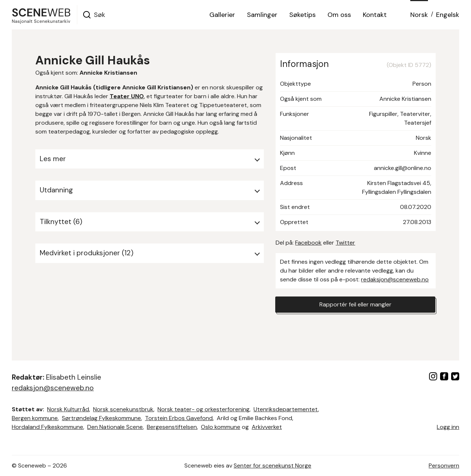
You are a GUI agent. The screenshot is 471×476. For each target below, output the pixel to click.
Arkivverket (267, 427)
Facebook (308, 243)
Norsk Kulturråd (68, 409)
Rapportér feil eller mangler (355, 304)
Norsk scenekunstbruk (123, 409)
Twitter (345, 243)
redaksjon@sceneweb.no (395, 279)
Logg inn (448, 427)
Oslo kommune (221, 427)
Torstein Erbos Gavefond (179, 418)
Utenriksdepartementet (286, 409)
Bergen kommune (35, 418)
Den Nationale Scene (115, 427)
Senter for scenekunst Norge (272, 466)
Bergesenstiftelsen (172, 427)
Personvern (444, 466)
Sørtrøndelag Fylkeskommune (101, 418)
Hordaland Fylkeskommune (47, 427)
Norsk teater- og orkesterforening (203, 409)
